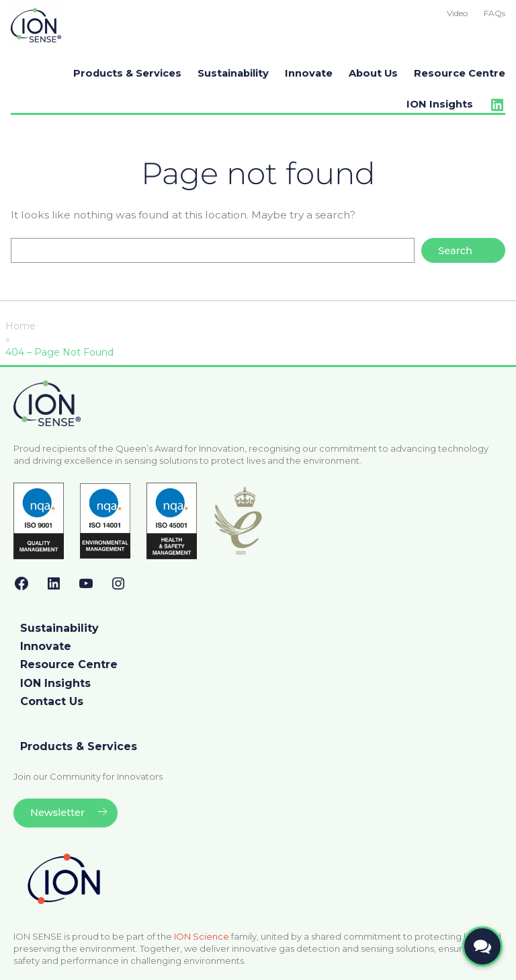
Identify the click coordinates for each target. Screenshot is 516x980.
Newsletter (57, 813)
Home (20, 326)
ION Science (202, 936)
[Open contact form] (482, 946)
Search (455, 251)
